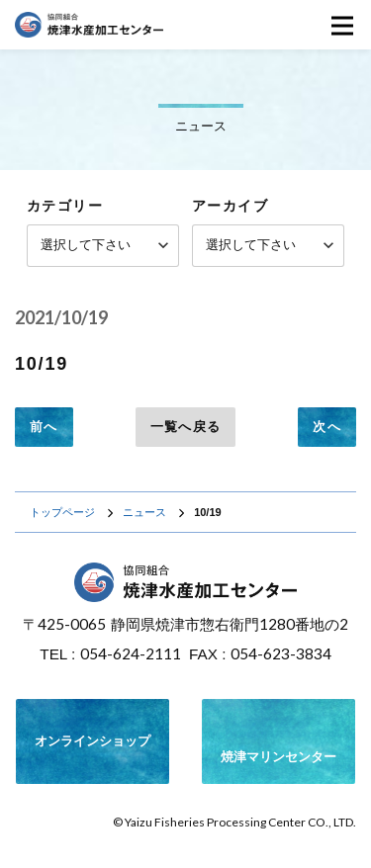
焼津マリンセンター (278, 738)
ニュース (144, 512)
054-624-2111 (131, 653)
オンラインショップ (93, 741)
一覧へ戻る (186, 427)
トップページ (62, 512)
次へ (327, 427)
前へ (44, 427)
